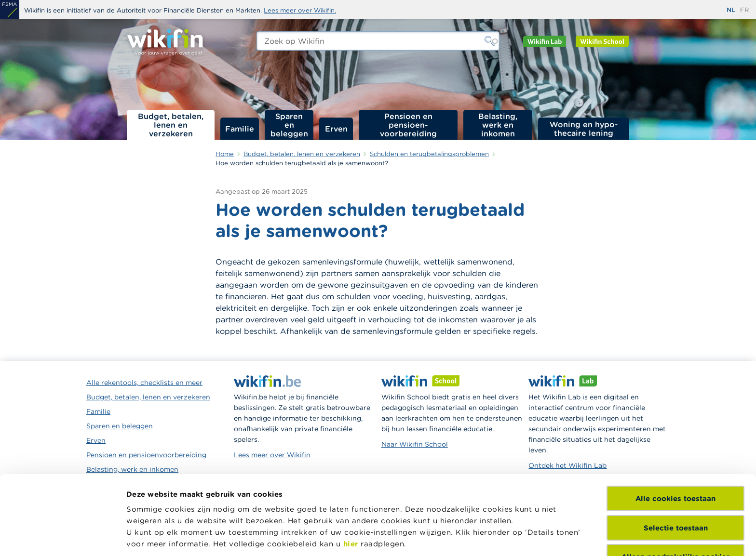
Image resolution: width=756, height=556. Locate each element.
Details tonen (151, 537)
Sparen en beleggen (289, 125)
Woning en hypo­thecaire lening (584, 129)
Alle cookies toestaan (675, 427)
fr (744, 10)
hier (351, 472)
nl (731, 10)
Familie (240, 129)
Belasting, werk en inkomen (498, 125)
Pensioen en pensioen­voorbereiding (408, 125)
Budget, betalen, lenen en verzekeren (171, 125)
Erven (336, 129)
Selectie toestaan (676, 456)
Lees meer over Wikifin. (300, 10)
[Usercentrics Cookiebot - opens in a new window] (62, 537)
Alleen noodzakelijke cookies (676, 485)
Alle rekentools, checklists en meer (144, 383)
